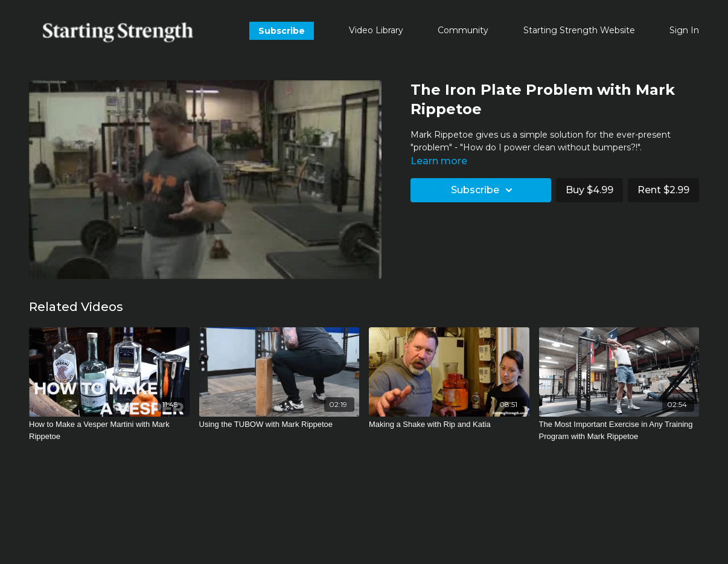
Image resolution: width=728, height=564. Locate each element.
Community (463, 30)
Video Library (376, 30)
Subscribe (282, 31)
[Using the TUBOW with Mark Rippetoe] (279, 425)
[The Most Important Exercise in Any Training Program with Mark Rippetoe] (619, 430)
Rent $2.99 (663, 190)
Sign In (684, 30)
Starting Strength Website (579, 30)
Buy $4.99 (589, 190)
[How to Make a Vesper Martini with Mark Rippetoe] (109, 430)
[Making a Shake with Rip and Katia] (449, 425)
